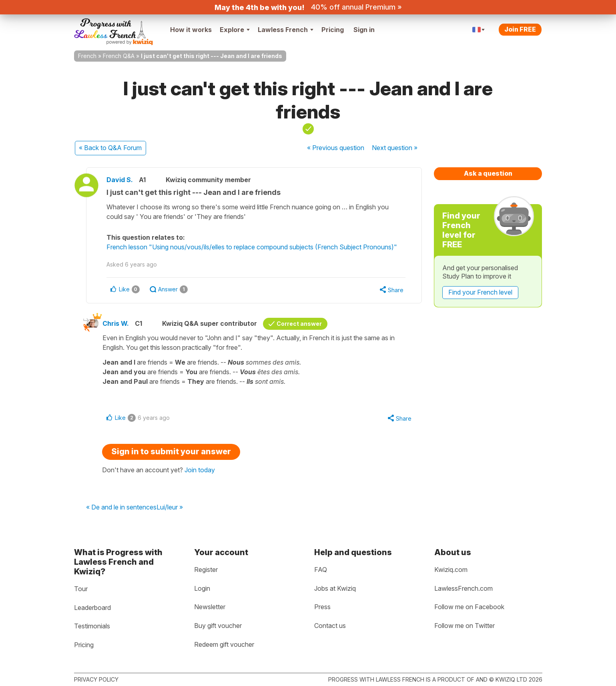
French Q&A (119, 56)
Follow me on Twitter (465, 626)
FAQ (321, 570)
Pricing (333, 30)
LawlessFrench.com (464, 588)
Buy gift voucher (218, 626)
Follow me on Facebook (469, 607)
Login (202, 588)
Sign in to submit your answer (171, 451)
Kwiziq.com (451, 570)
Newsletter (210, 607)
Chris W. (116, 323)
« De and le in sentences (121, 507)
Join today (200, 470)
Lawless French (286, 30)
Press (322, 607)
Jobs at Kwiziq (335, 588)
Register (206, 570)
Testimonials (92, 626)
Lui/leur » (170, 507)
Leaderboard (92, 608)
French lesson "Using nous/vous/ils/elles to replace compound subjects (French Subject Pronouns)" (252, 247)
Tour (81, 589)
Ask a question (488, 173)
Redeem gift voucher (224, 644)
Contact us (330, 626)
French (87, 56)
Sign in (364, 30)
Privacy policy (96, 679)
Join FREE (520, 29)
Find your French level (480, 292)
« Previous (336, 148)
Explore (235, 30)
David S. (120, 180)
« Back (110, 148)
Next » (395, 148)
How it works (191, 30)
